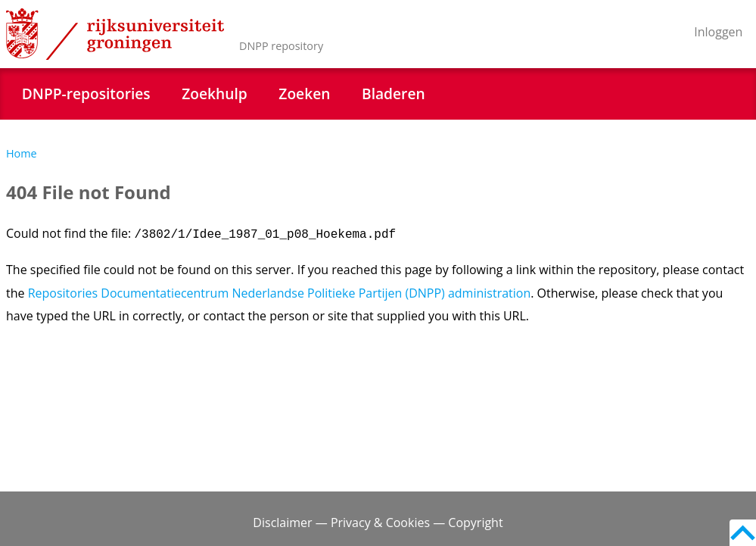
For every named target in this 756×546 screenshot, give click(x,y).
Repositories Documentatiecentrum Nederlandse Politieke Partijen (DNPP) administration (280, 293)
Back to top (743, 533)
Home (22, 153)
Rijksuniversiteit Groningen (115, 34)
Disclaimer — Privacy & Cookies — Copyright (378, 523)
